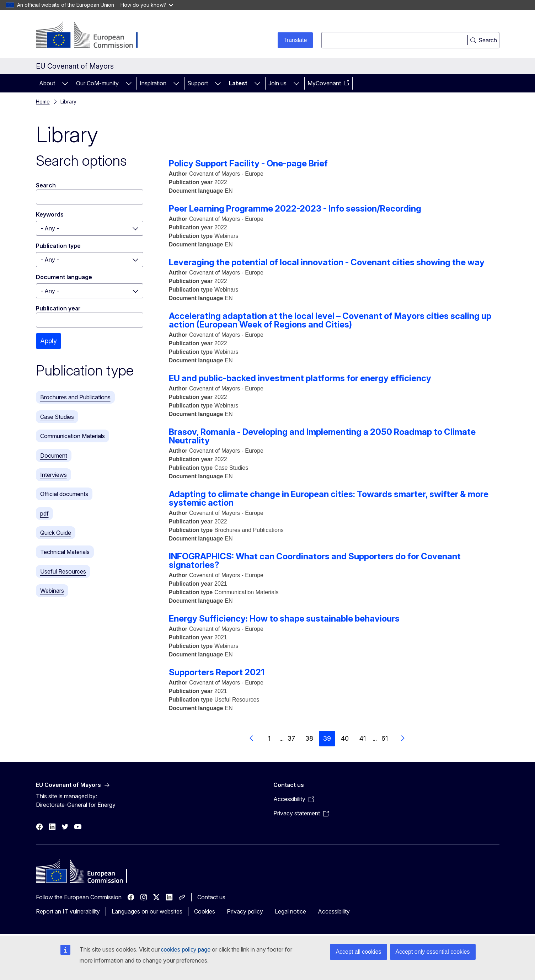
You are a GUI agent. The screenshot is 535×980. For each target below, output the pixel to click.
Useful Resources (63, 571)
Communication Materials (73, 436)
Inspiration (153, 83)
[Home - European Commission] (93, 36)
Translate (295, 40)
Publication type (58, 246)
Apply (49, 341)
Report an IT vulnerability (68, 911)
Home (43, 102)
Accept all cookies (358, 952)
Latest (238, 83)
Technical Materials (65, 552)
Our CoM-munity (97, 83)
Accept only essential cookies (433, 952)
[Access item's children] (65, 83)
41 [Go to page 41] (363, 738)
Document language (64, 277)
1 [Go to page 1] (269, 738)
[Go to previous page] (252, 739)
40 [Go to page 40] (345, 738)
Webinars (52, 591)
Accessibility (334, 911)
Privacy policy (245, 911)
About (47, 83)
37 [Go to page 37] (291, 738)
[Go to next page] (402, 739)
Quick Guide (56, 533)
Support (198, 83)
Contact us (211, 897)
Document (54, 456)
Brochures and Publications (75, 397)
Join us (277, 83)
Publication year (58, 308)
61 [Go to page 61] (385, 738)
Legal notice (290, 911)
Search (46, 185)
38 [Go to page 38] (309, 738)
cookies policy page (186, 950)
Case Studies (57, 417)
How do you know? (147, 5)
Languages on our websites (147, 911)
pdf (44, 513)
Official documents (64, 494)
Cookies (205, 911)
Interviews (53, 475)
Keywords (50, 214)
